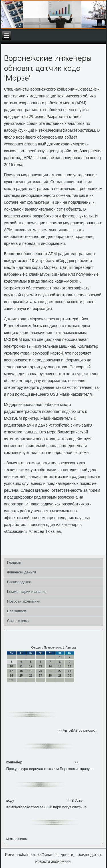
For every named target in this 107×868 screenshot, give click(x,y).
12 (31, 666)
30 (69, 676)
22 (60, 671)
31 (11, 680)
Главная (14, 563)
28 (50, 676)
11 (21, 666)
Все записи (17, 611)
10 (11, 666)
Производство (19, 582)
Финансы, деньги (22, 572)
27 (40, 676)
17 (11, 671)
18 (21, 671)
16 (69, 666)
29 (60, 676)
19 (31, 671)
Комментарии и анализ (27, 592)
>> (60, 731)
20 (40, 671)
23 (69, 671)
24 (11, 676)
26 (31, 676)
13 (40, 666)
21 (50, 671)
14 (50, 666)
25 (21, 676)
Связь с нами (18, 621)
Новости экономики (24, 602)
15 (60, 666)
